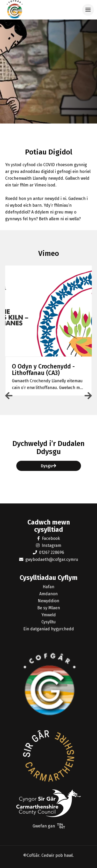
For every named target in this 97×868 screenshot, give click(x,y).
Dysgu (48, 466)
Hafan (48, 587)
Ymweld (49, 615)
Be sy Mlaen (49, 608)
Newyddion (48, 601)
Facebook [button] (49, 538)
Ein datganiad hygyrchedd (49, 629)
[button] (48, 332)
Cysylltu (48, 622)
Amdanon (48, 594)
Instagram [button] (49, 545)
